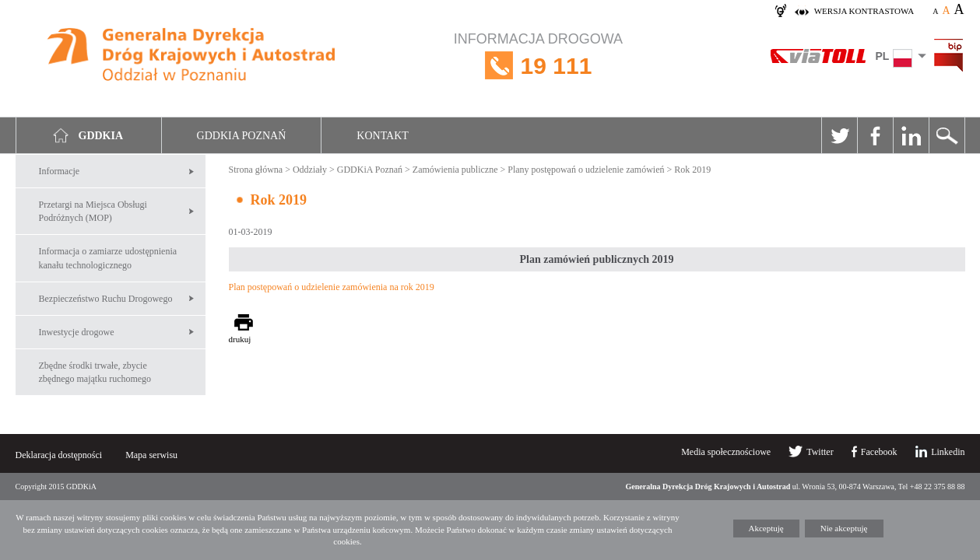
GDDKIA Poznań (242, 136)
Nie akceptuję (844, 528)
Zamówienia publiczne (455, 170)
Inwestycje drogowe (77, 332)
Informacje (60, 171)
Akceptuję (766, 528)
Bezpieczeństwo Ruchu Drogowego (106, 299)
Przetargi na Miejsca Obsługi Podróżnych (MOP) (93, 211)
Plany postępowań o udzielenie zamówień (586, 170)
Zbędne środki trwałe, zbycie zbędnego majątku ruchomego (95, 372)
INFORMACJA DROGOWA (538, 66)
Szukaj (947, 135)
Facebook (875, 135)
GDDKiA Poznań (370, 170)
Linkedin (911, 135)
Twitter (839, 135)
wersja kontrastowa (864, 11)
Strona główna (256, 170)
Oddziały (310, 170)
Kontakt (383, 136)
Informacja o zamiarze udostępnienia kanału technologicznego (108, 258)
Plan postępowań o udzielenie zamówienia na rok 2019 (332, 287)
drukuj (240, 339)
